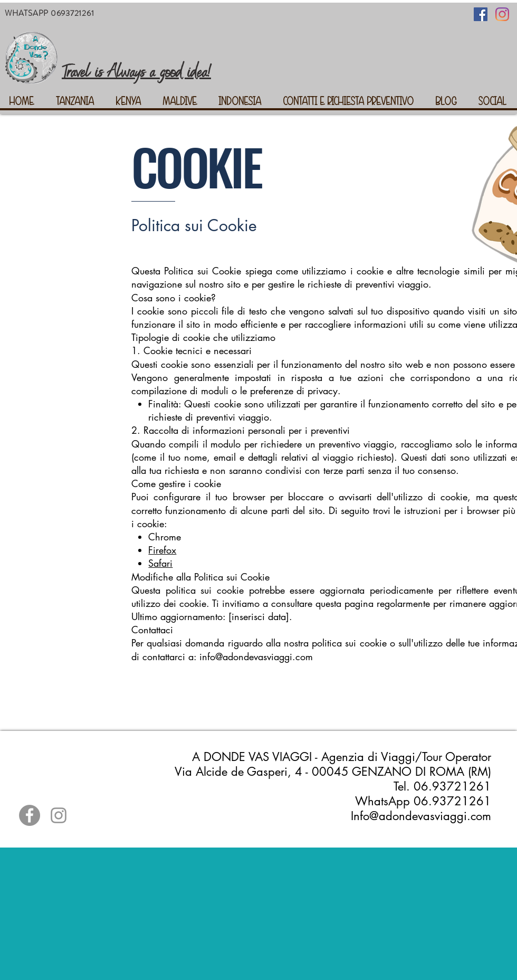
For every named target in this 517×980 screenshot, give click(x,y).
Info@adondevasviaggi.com (421, 816)
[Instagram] (502, 14)
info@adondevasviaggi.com (256, 656)
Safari (160, 563)
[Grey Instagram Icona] (59, 815)
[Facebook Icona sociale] (481, 14)
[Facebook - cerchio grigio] (30, 815)
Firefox (162, 550)
